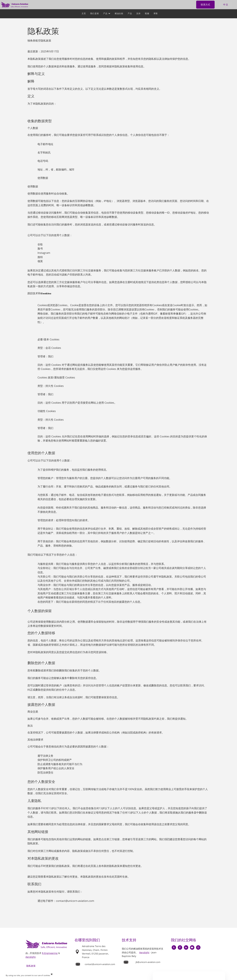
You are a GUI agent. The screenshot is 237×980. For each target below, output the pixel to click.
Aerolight (31, 957)
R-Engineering (50, 953)
